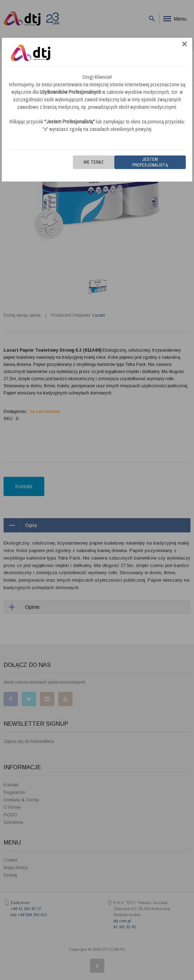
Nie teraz (94, 162)
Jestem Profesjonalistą (150, 162)
